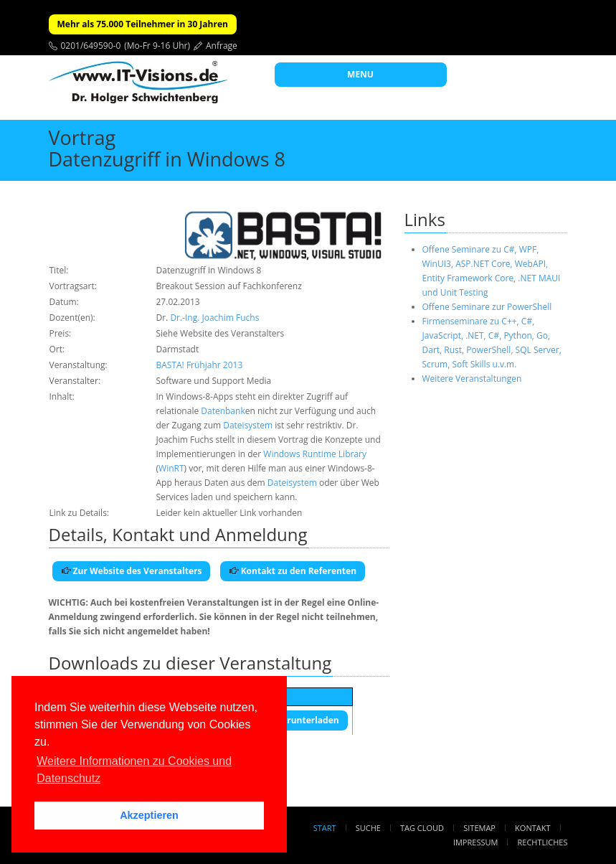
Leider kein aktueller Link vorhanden (229, 513)
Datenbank (223, 411)
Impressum (475, 842)
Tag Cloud (422, 828)
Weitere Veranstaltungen (472, 379)
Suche (368, 828)
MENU (360, 74)
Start (325, 828)
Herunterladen (301, 720)
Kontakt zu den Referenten (293, 571)
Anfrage (222, 46)
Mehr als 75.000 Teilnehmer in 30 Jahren (143, 24)
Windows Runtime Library (315, 454)
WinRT (171, 468)
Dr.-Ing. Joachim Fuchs (214, 318)
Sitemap (479, 828)
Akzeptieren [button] (149, 815)
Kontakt (532, 828)
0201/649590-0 (91, 46)
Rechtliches (543, 842)
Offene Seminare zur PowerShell (487, 307)
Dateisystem (248, 425)
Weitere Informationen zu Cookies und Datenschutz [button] (134, 770)
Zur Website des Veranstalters (132, 571)
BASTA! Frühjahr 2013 (200, 365)
